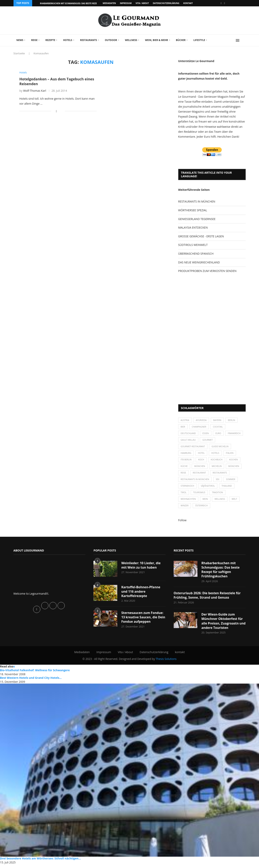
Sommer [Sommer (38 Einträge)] (232, 482)
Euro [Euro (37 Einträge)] (219, 434)
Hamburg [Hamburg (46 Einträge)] (186, 454)
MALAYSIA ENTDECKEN (193, 227)
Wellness (131, 40)
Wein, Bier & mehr (157, 40)
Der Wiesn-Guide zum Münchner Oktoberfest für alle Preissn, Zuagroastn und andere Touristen (222, 625)
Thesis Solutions (166, 663)
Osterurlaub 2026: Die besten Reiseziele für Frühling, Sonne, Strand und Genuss (208, 599)
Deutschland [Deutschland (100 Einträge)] (189, 434)
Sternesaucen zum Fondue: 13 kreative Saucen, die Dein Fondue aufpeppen (143, 621)
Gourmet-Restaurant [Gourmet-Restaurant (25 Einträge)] (193, 448)
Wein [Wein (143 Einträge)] (206, 502)
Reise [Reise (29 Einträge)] (184, 475)
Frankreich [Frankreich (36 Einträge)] (187, 441)
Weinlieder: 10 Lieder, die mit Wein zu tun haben (141, 568)
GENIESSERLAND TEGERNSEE (197, 219)
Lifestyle (199, 40)
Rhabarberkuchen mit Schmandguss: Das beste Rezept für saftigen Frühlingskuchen (221, 573)
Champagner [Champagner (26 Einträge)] (200, 427)
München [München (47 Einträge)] (200, 468)
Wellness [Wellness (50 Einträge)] (221, 502)
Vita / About (142, 3)
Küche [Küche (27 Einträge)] (184, 468)
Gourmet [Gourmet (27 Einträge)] (228, 441)
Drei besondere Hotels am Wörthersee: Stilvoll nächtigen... (40, 862)
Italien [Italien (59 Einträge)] (231, 454)
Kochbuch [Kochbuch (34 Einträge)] (218, 461)
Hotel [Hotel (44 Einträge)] (202, 454)
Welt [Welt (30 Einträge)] (236, 502)
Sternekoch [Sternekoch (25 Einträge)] (188, 488)
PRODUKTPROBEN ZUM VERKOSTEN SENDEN (207, 271)
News (20, 40)
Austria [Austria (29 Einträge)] (185, 420)
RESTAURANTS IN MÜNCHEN (197, 201)
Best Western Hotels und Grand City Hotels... (31, 681)
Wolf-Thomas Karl (35, 91)
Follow (182, 523)
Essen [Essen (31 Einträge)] (206, 434)
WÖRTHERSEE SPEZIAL (193, 210)
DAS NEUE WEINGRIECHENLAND (199, 262)
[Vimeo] (224, 3)
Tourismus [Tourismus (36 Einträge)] (200, 495)
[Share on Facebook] (56, 111)
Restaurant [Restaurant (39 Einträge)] (200, 475)
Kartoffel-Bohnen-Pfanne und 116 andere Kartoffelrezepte (141, 595)
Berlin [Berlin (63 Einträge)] (233, 420)
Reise (34, 40)
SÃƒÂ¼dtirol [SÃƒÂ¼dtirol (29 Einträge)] (209, 488)
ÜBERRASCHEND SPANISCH (196, 254)
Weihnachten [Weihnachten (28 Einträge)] (189, 502)
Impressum (126, 3)
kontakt (188, 3)
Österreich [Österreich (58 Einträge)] (202, 509)
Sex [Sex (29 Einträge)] (219, 482)
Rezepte (50, 40)
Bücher (181, 40)
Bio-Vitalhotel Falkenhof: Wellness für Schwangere (35, 674)
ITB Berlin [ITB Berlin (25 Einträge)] (186, 461)
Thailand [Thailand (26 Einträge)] (228, 488)
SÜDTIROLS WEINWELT (193, 245)
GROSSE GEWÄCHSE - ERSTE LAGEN (201, 236)
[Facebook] (221, 3)
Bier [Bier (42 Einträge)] (183, 427)
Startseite (19, 53)
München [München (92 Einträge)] (235, 468)
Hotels (68, 40)
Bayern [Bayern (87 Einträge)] (218, 420)
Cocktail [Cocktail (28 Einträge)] (219, 427)
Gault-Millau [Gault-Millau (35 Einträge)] (208, 441)
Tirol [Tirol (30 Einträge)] (184, 495)
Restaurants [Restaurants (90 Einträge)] (221, 475)
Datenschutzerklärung (166, 3)
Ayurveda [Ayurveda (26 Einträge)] (202, 420)
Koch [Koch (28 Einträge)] (202, 461)
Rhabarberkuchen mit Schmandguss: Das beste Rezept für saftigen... (78, 3)
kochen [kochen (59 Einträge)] (235, 461)
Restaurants (88, 40)
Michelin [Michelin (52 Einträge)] (218, 468)
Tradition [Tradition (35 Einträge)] (218, 495)
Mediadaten (109, 3)
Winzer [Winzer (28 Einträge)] (185, 509)
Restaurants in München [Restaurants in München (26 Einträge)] (195, 482)
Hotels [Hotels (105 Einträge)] (216, 454)
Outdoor (111, 40)
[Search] (244, 40)
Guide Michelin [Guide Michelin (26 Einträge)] (221, 448)
